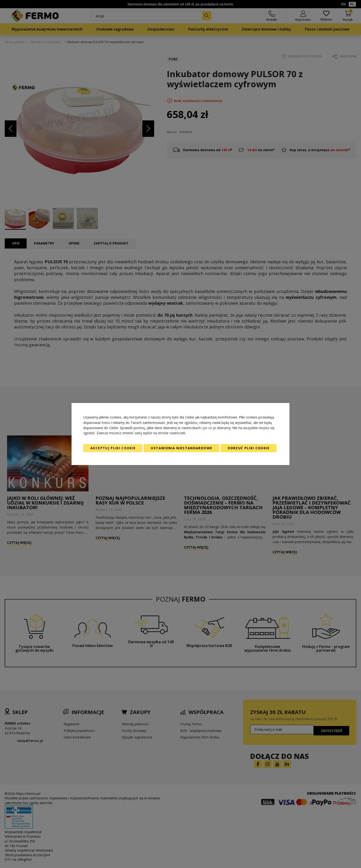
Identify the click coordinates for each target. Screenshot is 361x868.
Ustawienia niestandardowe (182, 448)
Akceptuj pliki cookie (113, 448)
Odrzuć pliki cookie (249, 448)
